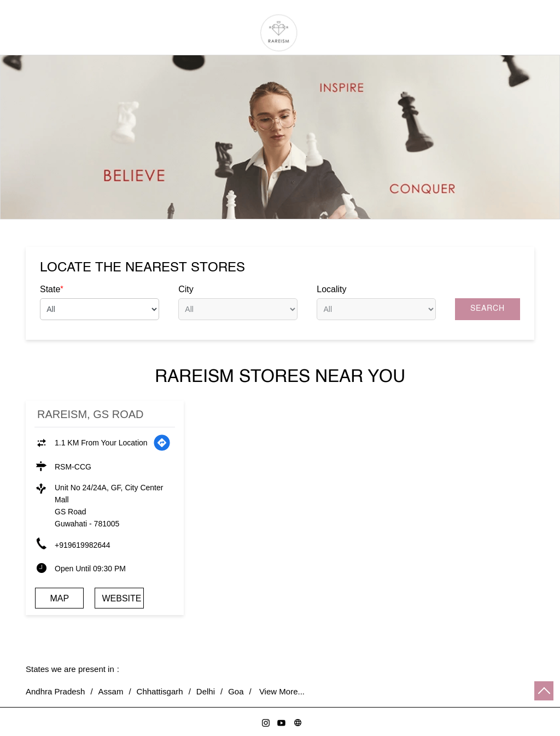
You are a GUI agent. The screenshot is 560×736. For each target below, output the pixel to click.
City (186, 289)
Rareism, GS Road (90, 414)
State (52, 289)
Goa (236, 691)
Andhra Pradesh (55, 691)
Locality (331, 289)
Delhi (206, 691)
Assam (111, 691)
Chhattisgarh (160, 691)
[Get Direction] (162, 443)
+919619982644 (83, 545)
